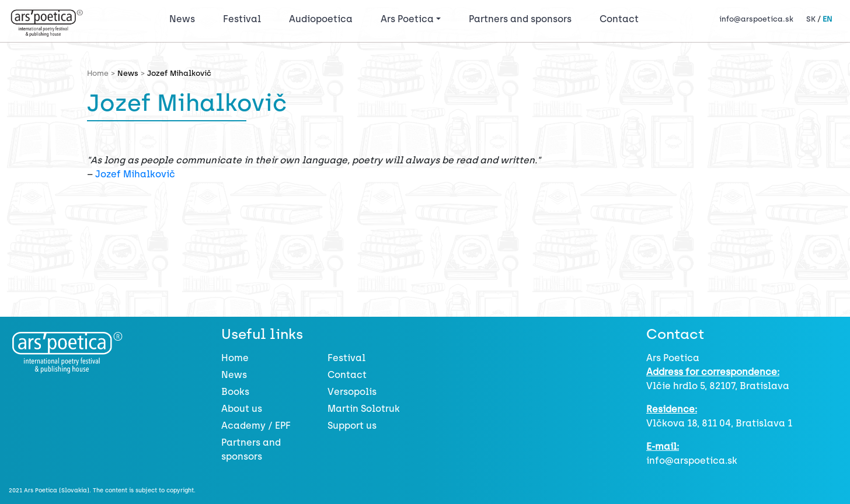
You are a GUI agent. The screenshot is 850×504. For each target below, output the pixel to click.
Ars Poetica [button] (407, 19)
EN (827, 19)
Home (235, 358)
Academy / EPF (256, 426)
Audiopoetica (321, 19)
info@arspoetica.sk (756, 19)
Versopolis (352, 392)
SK (811, 19)
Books (235, 392)
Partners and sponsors (520, 19)
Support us (352, 426)
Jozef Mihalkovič (135, 174)
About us (242, 409)
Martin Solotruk (364, 409)
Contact (619, 19)
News (182, 19)
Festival (244, 18)
